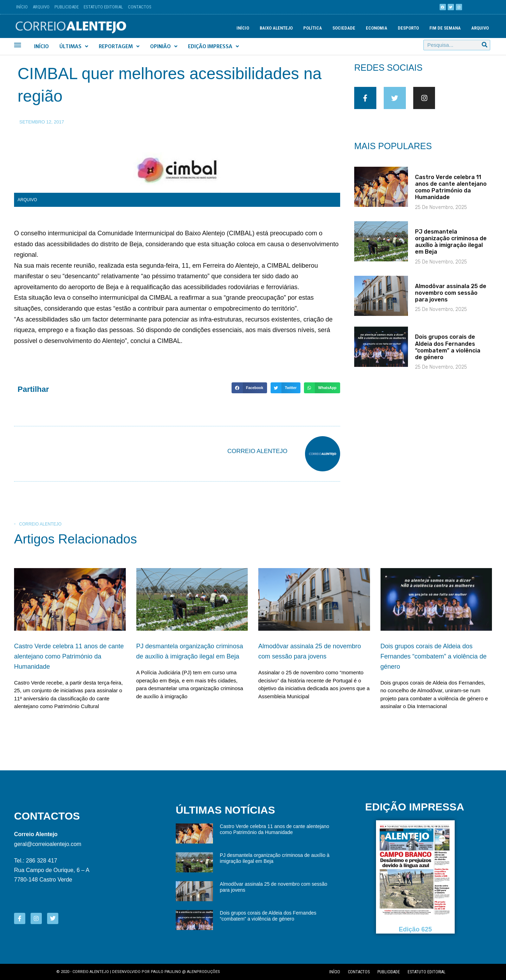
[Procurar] (485, 45)
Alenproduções (203, 972)
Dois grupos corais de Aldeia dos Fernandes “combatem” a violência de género (448, 353)
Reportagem (119, 46)
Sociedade (344, 28)
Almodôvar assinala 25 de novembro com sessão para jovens (451, 298)
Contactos (140, 7)
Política (313, 28)
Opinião (164, 46)
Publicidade (67, 7)
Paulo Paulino (166, 972)
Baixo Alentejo (276, 28)
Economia (377, 28)
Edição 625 (415, 929)
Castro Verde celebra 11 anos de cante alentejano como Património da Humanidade (451, 193)
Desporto (408, 28)
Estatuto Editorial (103, 7)
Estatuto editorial (427, 972)
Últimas (74, 46)
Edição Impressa (213, 46)
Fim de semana (445, 28)
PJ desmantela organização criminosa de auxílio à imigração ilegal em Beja (451, 247)
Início (22, 7)
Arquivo (41, 7)
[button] (249, 388)
